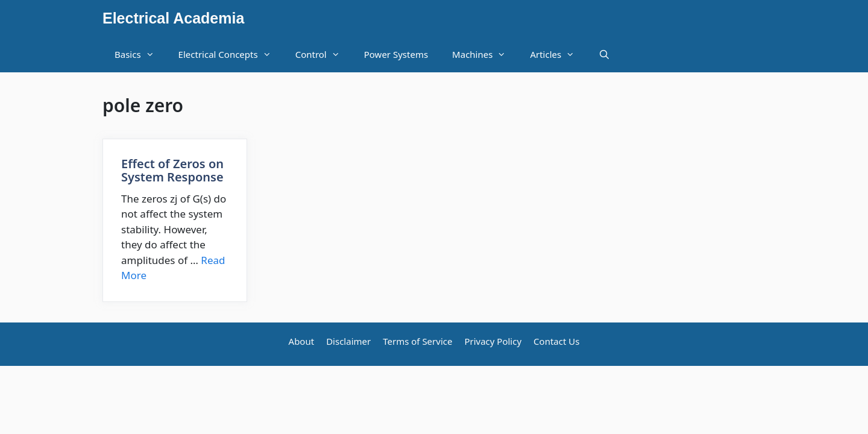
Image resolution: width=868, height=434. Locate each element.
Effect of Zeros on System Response (172, 170)
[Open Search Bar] (604, 54)
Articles (558, 54)
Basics (140, 54)
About (302, 341)
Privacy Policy (493, 341)
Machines (485, 54)
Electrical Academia (173, 18)
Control (324, 54)
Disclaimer (348, 341)
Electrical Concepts (231, 54)
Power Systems (396, 54)
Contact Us (556, 341)
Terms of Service (417, 341)
